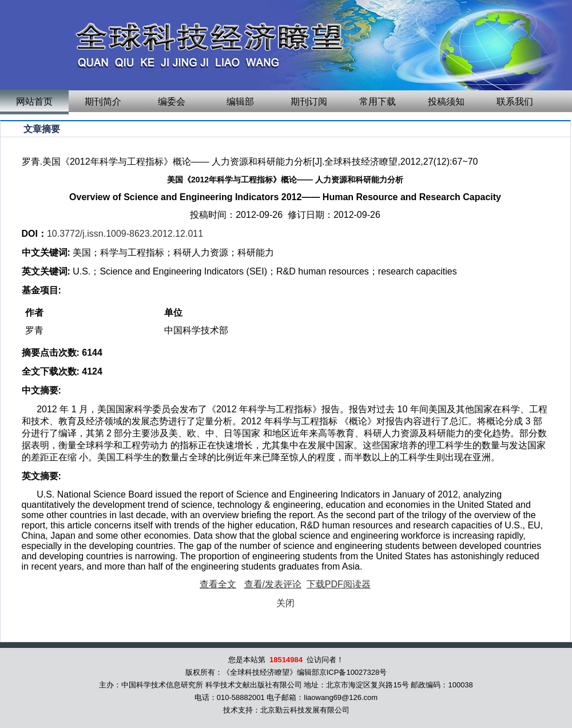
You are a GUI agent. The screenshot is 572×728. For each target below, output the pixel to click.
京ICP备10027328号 (353, 672)
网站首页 (34, 102)
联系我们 (515, 102)
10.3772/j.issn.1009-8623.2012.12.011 (125, 234)
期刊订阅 (309, 102)
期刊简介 (103, 102)
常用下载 (378, 102)
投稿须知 (446, 102)
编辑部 (240, 102)
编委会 (172, 102)
